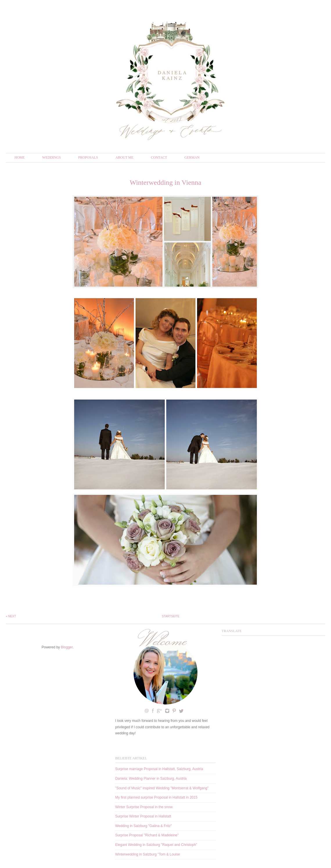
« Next (11, 616)
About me (124, 157)
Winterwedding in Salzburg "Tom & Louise (148, 854)
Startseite (171, 616)
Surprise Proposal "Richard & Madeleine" (147, 835)
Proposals (88, 157)
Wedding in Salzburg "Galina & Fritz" (144, 826)
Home (20, 157)
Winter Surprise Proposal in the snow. (144, 807)
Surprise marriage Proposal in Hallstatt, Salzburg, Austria (159, 769)
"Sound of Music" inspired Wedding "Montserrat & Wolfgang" (162, 788)
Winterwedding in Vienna (165, 182)
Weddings (51, 157)
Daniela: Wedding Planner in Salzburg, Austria (151, 779)
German (192, 157)
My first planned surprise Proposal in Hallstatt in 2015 (156, 797)
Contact (159, 157)
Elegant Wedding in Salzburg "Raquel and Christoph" (156, 845)
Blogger (67, 647)
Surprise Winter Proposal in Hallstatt (143, 816)
